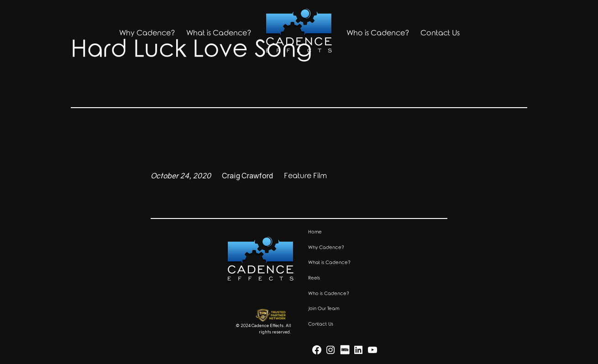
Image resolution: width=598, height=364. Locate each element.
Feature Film (305, 176)
